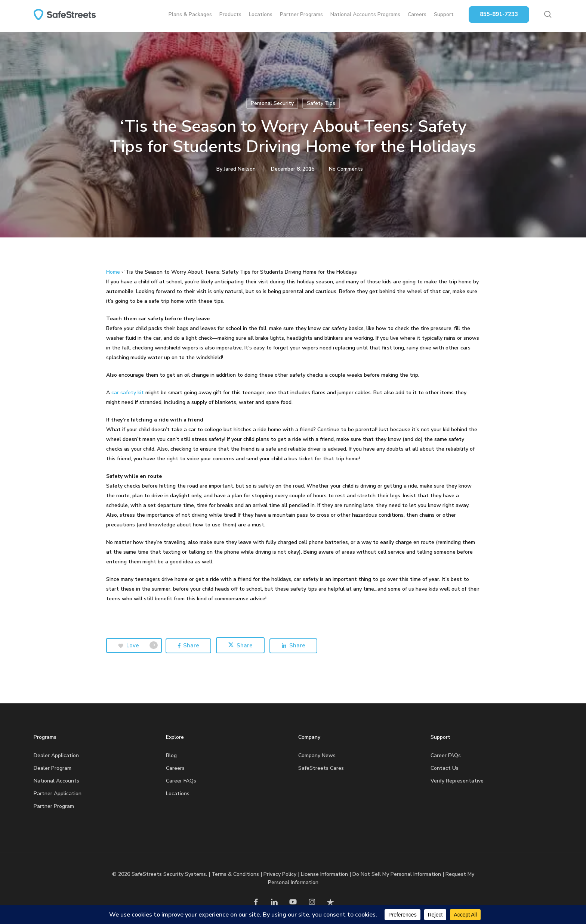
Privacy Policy (280, 874)
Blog (171, 755)
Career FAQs (181, 781)
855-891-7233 (499, 16)
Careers (175, 768)
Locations (178, 794)
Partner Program (54, 806)
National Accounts (56, 781)
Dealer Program (53, 768)
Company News (317, 755)
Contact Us (445, 768)
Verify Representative (457, 781)
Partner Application (58, 794)
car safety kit (128, 393)
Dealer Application (56, 755)
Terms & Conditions (235, 874)
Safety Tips (321, 103)
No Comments (346, 169)
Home (113, 272)
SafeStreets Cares (321, 768)
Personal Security (272, 103)
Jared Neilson (239, 169)
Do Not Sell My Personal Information (397, 874)
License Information (324, 874)
